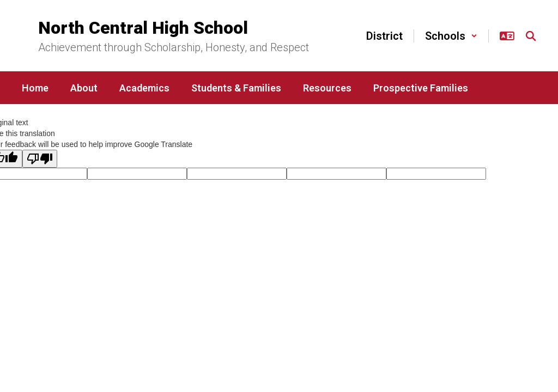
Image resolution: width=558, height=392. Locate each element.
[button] (451, 36)
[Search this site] (531, 36)
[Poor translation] (40, 159)
